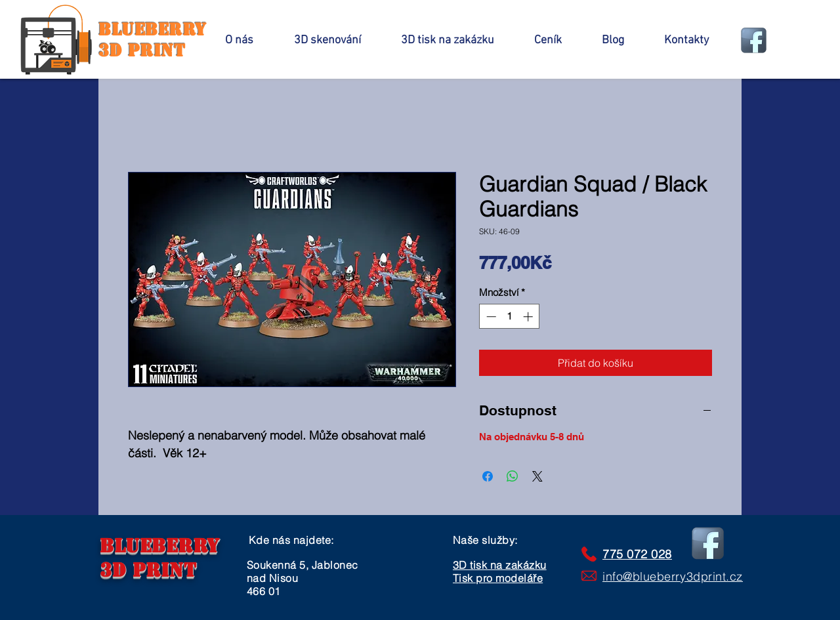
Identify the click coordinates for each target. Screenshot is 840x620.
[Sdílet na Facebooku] (488, 476)
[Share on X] (537, 476)
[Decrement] (490, 317)
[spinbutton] (510, 317)
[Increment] (529, 317)
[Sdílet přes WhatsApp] (513, 476)
